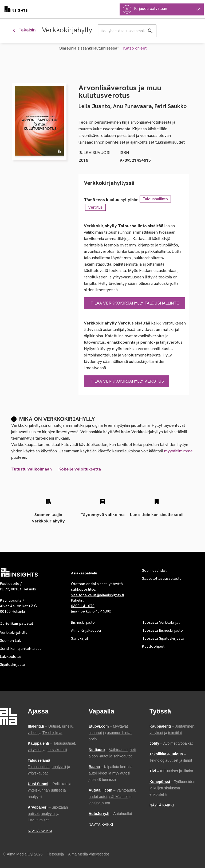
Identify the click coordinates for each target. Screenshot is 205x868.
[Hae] (150, 31)
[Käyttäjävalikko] (162, 9)
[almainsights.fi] (16, 9)
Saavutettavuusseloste (162, 578)
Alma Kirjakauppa (86, 630)
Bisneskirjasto (83, 622)
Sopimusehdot (154, 570)
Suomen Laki (11, 640)
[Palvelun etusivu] (19, 572)
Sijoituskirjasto (13, 664)
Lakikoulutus (11, 656)
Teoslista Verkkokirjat (161, 622)
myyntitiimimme (178, 451)
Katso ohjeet (135, 48)
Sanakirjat (80, 638)
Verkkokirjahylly (14, 632)
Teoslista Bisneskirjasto (162, 630)
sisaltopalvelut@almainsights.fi (97, 595)
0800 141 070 (83, 606)
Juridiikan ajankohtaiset (20, 648)
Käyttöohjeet (153, 646)
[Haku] (127, 31)
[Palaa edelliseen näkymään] (26, 30)
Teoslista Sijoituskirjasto (163, 638)
